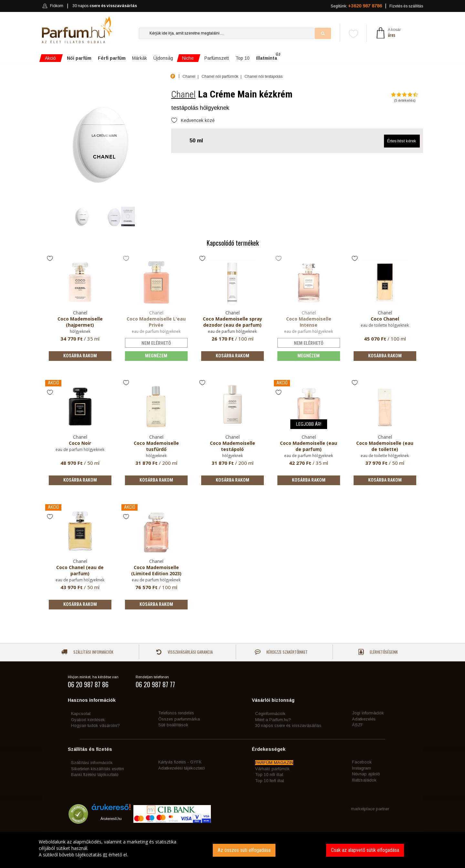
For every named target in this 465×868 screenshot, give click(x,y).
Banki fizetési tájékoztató (95, 775)
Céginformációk (270, 714)
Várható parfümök (272, 769)
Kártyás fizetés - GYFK (180, 762)
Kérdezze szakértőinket (281, 652)
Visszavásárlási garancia (184, 652)
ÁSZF (358, 725)
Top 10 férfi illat (269, 781)
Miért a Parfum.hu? (273, 720)
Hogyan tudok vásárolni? (95, 725)
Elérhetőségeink (378, 652)
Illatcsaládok (364, 780)
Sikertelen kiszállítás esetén (98, 769)
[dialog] (232, 850)
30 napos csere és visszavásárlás (288, 725)
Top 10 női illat (269, 775)
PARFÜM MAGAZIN (274, 763)
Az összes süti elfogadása (244, 850)
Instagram (362, 768)
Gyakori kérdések (88, 720)
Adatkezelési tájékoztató (182, 768)
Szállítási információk (87, 652)
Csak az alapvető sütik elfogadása (365, 850)
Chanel (183, 94)
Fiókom (53, 6)
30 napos (105, 6)
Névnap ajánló (366, 774)
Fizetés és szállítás (406, 6)
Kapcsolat (81, 714)
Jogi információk (368, 713)
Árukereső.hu (111, 819)
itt (105, 855)
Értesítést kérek (402, 141)
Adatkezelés (364, 719)
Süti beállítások (173, 725)
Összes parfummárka (179, 719)
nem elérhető (156, 343)
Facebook (362, 762)
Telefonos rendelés (176, 713)
